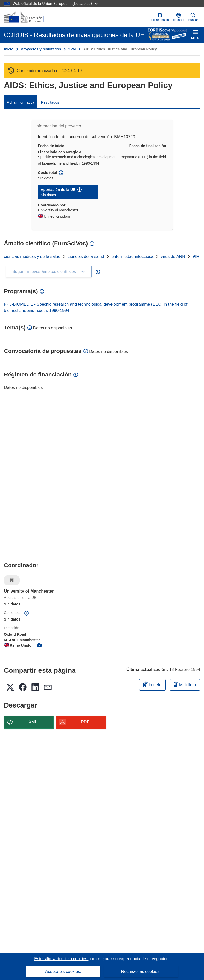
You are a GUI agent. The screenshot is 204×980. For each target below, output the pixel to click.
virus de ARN (173, 256)
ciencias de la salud (86, 256)
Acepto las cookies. (63, 972)
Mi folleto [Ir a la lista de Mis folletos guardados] (185, 685)
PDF (85, 722)
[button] (179, 17)
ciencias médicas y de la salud (32, 256)
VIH (196, 256)
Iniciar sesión (160, 17)
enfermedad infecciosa (133, 256)
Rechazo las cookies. (141, 972)
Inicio (9, 49)
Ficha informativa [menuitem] (21, 102)
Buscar (193, 17)
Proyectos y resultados (41, 49)
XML (33, 722)
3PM (72, 49)
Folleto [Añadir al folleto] (152, 684)
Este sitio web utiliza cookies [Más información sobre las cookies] (61, 959)
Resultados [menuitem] (50, 102)
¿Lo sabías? (85, 4)
